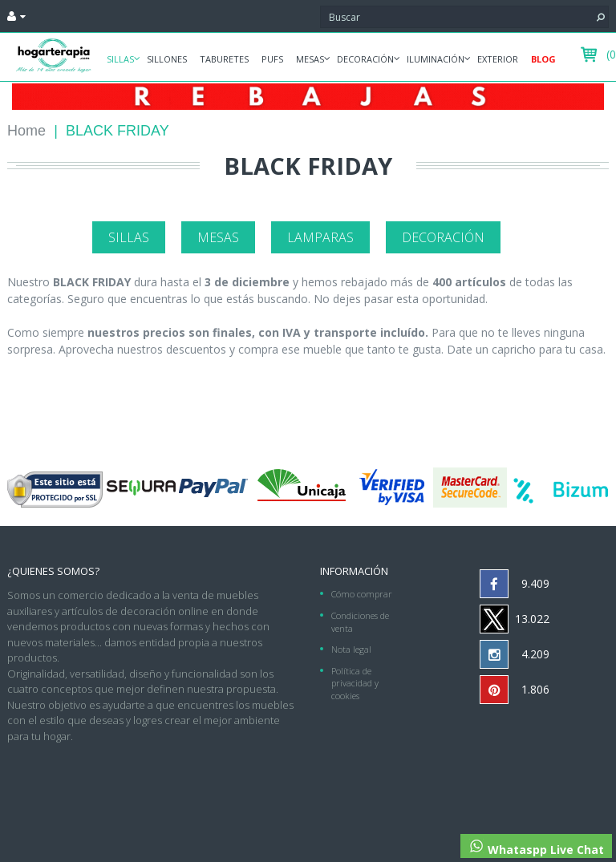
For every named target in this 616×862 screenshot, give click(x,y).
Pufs (272, 59)
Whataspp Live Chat (536, 848)
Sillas (120, 59)
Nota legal (351, 649)
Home (26, 131)
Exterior (498, 59)
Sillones (167, 59)
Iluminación (436, 59)
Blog (543, 59)
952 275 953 (565, 750)
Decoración (365, 59)
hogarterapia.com (237, 750)
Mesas (310, 59)
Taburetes (224, 59)
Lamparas (320, 237)
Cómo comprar (362, 594)
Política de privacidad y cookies (355, 683)
